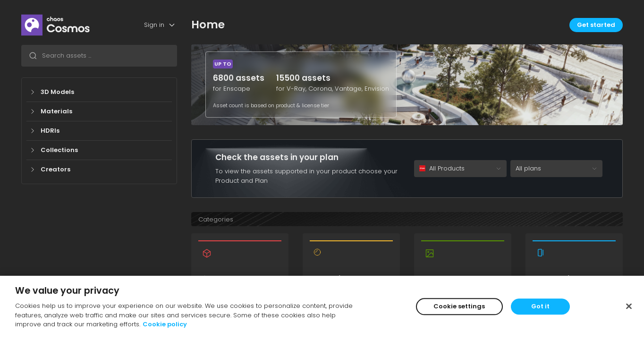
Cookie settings (459, 306)
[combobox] (99, 56)
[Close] (629, 306)
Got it (540, 306)
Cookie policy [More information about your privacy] (165, 324)
